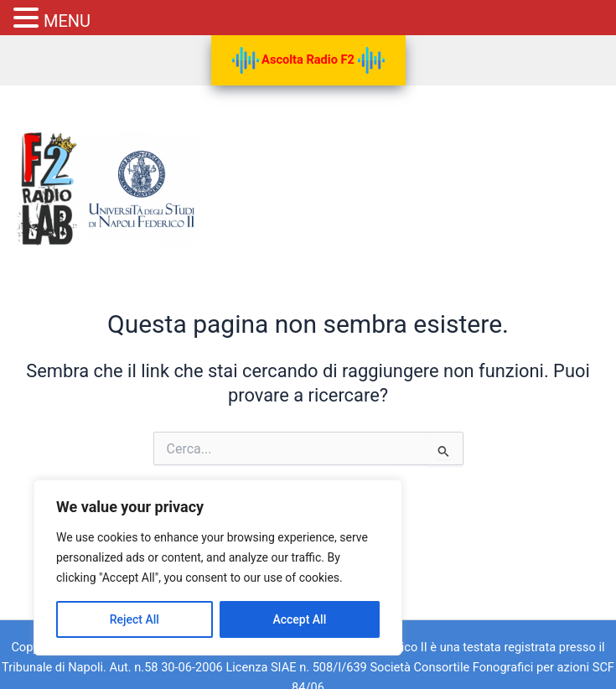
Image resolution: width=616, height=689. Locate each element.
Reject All (135, 619)
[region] (218, 567)
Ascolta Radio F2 (308, 60)
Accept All (299, 619)
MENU (67, 21)
